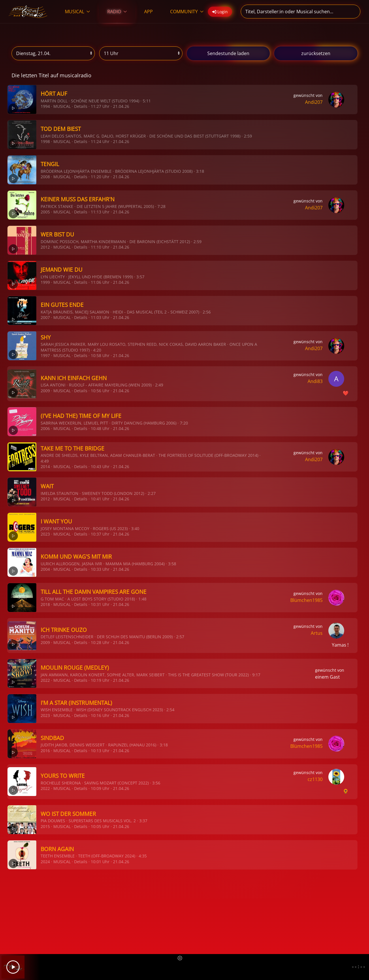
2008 (45, 177)
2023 (45, 534)
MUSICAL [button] (77, 12)
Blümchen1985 (306, 600)
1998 (45, 141)
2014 (45, 466)
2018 (45, 604)
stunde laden (228, 53)
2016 (45, 751)
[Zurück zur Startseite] (28, 12)
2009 (45, 391)
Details (81, 106)
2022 (45, 680)
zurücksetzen (316, 53)
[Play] (13, 967)
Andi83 (315, 381)
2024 (45, 862)
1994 (45, 106)
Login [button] (220, 12)
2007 (45, 317)
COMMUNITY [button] (187, 12)
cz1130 (315, 779)
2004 (45, 569)
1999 (45, 282)
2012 (45, 247)
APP (148, 12)
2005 (45, 212)
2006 (45, 428)
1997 (45, 355)
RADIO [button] (117, 12)
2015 (45, 826)
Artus (317, 633)
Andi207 (314, 102)
